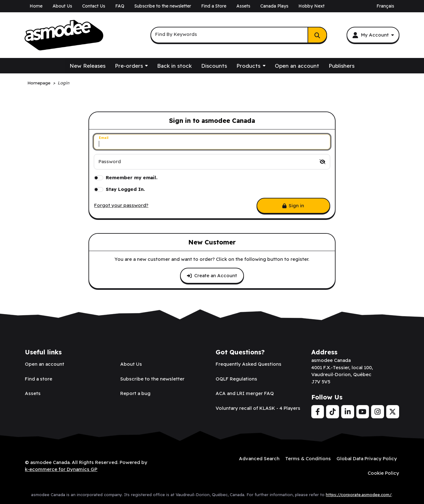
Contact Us (94, 6)
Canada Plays (274, 6)
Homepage (39, 83)
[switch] (322, 162)
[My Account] (373, 35)
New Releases (88, 66)
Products (248, 66)
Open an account (297, 66)
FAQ (120, 6)
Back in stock (174, 66)
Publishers (342, 66)
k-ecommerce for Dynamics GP (61, 469)
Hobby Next (311, 6)
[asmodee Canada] (64, 35)
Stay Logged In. (125, 189)
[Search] (317, 35)
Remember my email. (132, 178)
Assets (243, 6)
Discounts (214, 66)
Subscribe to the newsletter (163, 6)
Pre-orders (129, 66)
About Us (62, 6)
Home (36, 6)
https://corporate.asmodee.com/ (359, 495)
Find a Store (214, 6)
